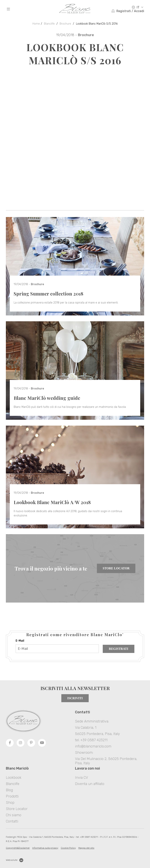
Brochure (65, 24)
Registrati (118, 649)
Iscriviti (75, 698)
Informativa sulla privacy (45, 848)
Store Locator (116, 568)
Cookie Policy (68, 848)
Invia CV (81, 778)
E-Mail (20, 641)
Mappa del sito (86, 848)
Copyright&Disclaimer (18, 848)
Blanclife (49, 24)
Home (36, 24)
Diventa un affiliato (90, 784)
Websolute (15, 860)
